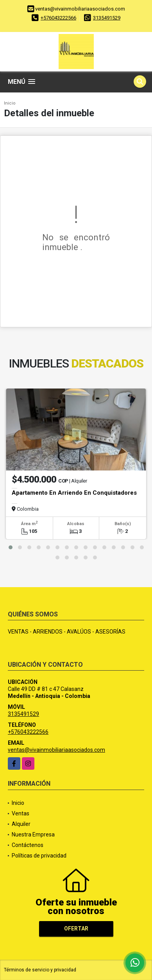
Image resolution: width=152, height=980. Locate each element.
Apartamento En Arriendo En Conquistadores (74, 493)
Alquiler (21, 824)
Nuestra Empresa (33, 834)
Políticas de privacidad (39, 856)
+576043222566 (58, 18)
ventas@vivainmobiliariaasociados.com (56, 750)
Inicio (10, 103)
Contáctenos (28, 845)
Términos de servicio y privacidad (40, 970)
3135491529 (107, 18)
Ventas (21, 813)
